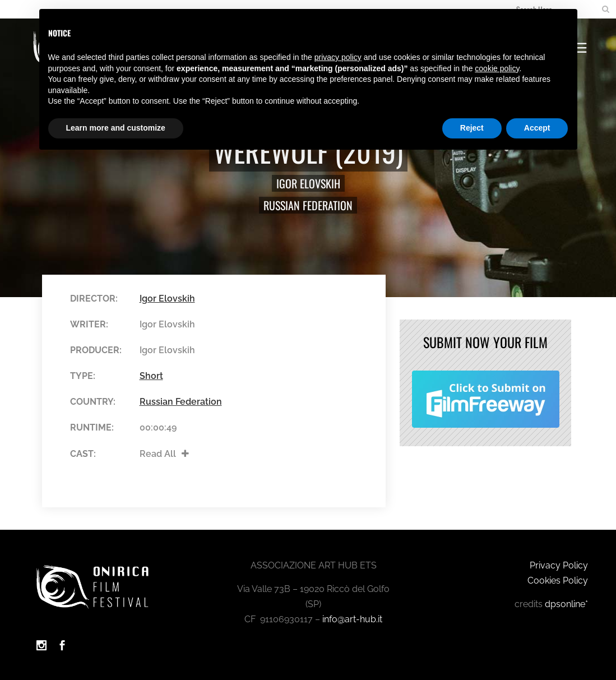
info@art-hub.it (352, 619)
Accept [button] (537, 128)
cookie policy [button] (497, 68)
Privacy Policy (559, 565)
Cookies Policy (558, 580)
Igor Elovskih (308, 183)
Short (151, 376)
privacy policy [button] (338, 57)
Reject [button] (472, 128)
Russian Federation (308, 205)
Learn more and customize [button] (116, 128)
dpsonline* (566, 604)
